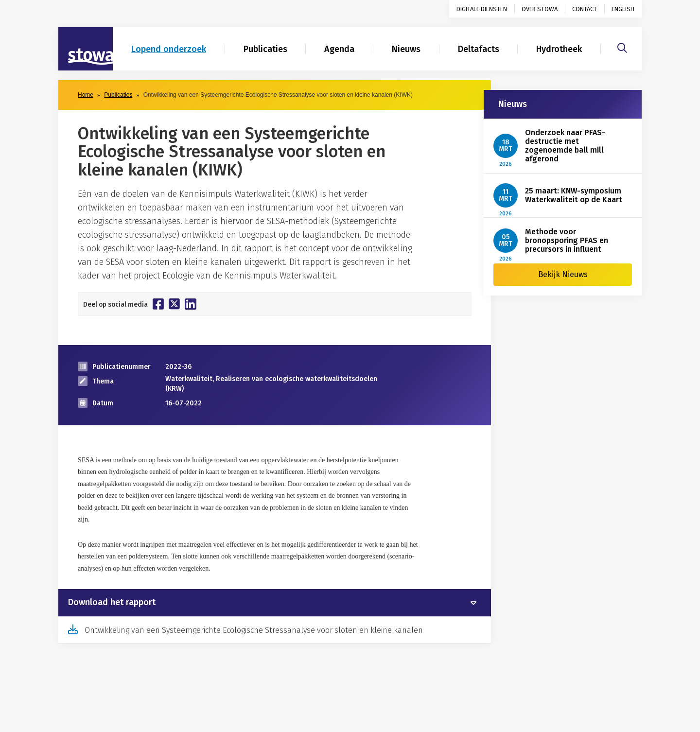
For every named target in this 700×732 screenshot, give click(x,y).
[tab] (275, 603)
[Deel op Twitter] (174, 304)
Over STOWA (540, 9)
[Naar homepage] (86, 49)
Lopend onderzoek (169, 49)
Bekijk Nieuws (563, 274)
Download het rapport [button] (112, 603)
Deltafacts (479, 49)
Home (86, 95)
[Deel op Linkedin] (191, 304)
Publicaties (265, 49)
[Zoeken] (622, 47)
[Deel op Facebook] (158, 304)
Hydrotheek (559, 49)
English (623, 9)
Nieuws (406, 49)
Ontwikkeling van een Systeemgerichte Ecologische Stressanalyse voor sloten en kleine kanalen (254, 630)
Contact (585, 9)
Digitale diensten (482, 9)
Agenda (339, 49)
